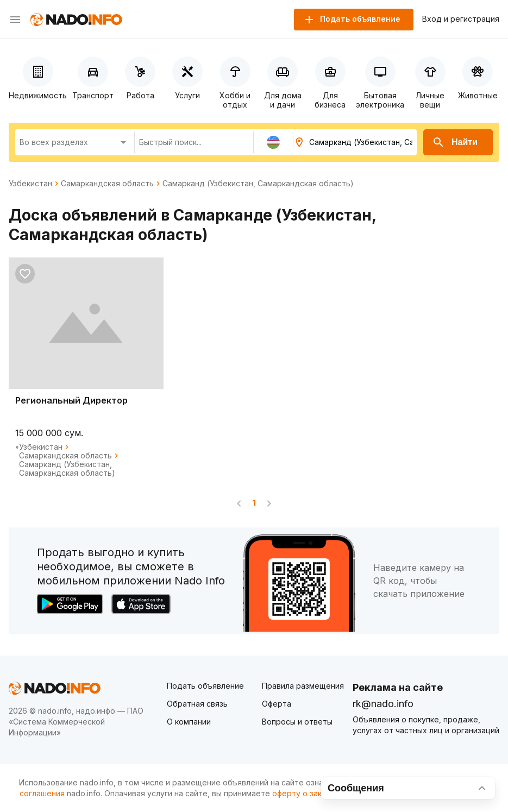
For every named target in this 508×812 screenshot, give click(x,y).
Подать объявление (205, 686)
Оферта (277, 704)
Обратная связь (197, 704)
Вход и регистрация (461, 19)
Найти (455, 142)
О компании (189, 722)
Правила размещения (303, 686)
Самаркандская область (107, 184)
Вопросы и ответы (297, 722)
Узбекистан (30, 184)
